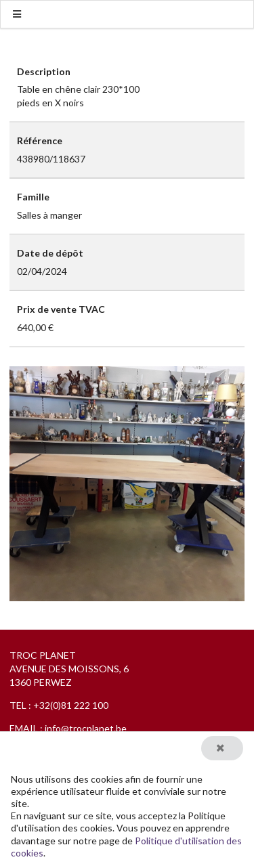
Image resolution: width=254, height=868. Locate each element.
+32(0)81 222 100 (71, 705)
